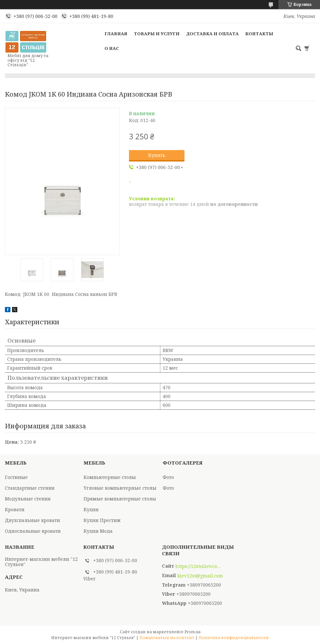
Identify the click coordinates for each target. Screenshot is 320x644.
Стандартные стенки (30, 488)
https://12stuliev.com (198, 566)
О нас (112, 48)
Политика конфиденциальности (234, 638)
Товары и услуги (157, 34)
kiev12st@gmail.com (200, 576)
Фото (168, 477)
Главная (116, 34)
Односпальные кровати (33, 531)
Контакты (259, 34)
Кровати (15, 509)
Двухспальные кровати (32, 520)
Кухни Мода (98, 531)
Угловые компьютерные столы (120, 488)
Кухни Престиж (102, 520)
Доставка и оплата (212, 34)
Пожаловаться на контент (167, 638)
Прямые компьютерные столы (120, 499)
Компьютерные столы (110, 477)
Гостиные (16, 477)
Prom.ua (192, 632)
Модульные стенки (28, 499)
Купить (157, 155)
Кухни (91, 509)
